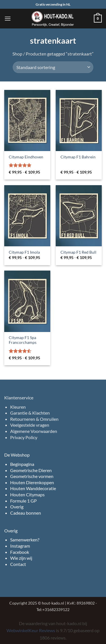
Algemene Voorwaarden (34, 431)
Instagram (20, 546)
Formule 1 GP (23, 501)
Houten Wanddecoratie (33, 488)
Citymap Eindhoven (26, 157)
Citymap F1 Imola (24, 252)
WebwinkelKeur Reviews (31, 630)
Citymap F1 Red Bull (78, 252)
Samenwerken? (25, 540)
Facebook (20, 552)
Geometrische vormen (32, 476)
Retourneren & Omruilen (34, 419)
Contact (18, 564)
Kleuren (18, 407)
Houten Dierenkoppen (32, 482)
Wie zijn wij (21, 558)
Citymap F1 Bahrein (78, 157)
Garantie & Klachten (30, 413)
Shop (17, 54)
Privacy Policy (24, 437)
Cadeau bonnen (26, 513)
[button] (8, 18)
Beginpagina (22, 464)
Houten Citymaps (27, 494)
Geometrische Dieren (31, 470)
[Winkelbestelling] (53, 67)
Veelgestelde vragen (30, 425)
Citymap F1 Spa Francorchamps (23, 340)
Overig (17, 507)
